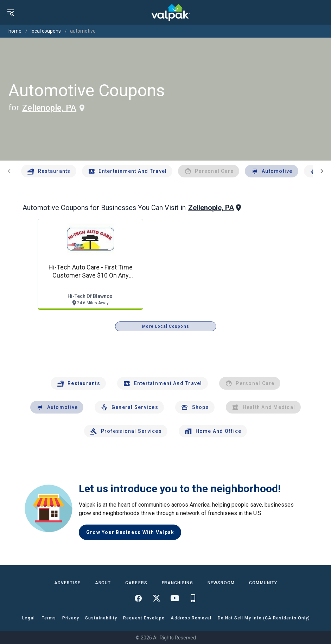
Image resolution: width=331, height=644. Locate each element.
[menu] (11, 12)
